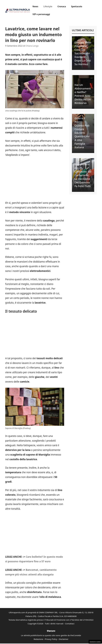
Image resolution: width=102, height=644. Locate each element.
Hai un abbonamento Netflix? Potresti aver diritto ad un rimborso (83, 94)
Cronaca (62, 6)
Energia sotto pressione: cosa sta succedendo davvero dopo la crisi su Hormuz (83, 53)
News (35, 6)
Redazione (38, 639)
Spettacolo (77, 6)
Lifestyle (48, 6)
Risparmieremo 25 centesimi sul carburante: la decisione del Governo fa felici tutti (83, 175)
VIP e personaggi (41, 14)
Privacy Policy (51, 639)
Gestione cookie (95, 642)
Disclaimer (64, 639)
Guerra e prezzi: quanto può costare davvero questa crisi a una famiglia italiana (82, 133)
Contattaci (70, 624)
